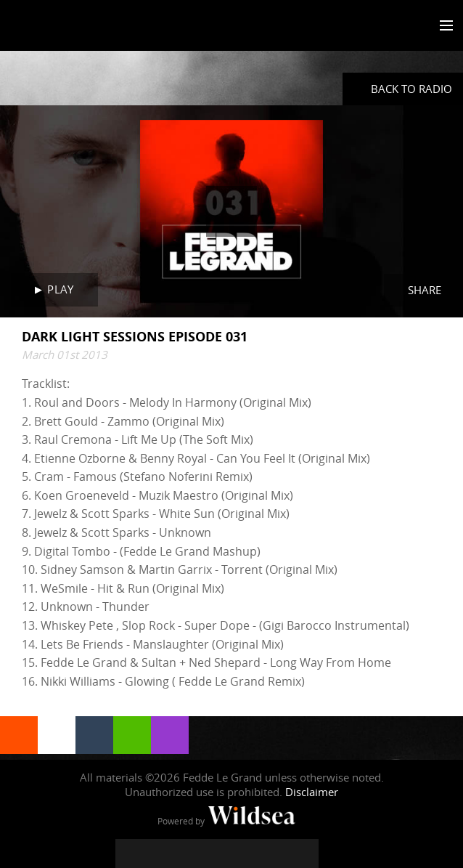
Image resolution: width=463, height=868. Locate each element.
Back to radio (411, 89)
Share (425, 290)
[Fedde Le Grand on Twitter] (159, 853)
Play (60, 289)
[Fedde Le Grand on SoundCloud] (246, 853)
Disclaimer (312, 792)
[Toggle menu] (443, 26)
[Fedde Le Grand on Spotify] (275, 853)
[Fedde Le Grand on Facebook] (130, 853)
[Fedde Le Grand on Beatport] (304, 853)
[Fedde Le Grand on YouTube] (217, 853)
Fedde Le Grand (53, 27)
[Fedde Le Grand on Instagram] (188, 853)
